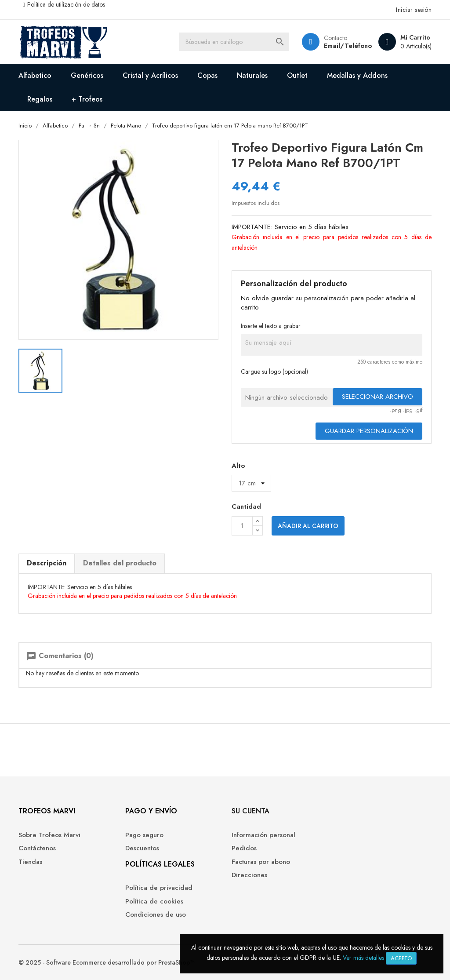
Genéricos (87, 75)
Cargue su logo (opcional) (274, 372)
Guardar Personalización (369, 431)
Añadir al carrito (308, 526)
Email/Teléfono (348, 46)
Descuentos (142, 848)
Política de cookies (154, 902)
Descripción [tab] (47, 563)
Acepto (401, 958)
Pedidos (244, 848)
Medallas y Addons (357, 75)
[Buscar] (234, 42)
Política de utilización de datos (66, 4)
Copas (207, 75)
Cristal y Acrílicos (150, 75)
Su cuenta (250, 811)
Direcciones (249, 875)
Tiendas (30, 862)
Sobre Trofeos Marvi (49, 835)
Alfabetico (35, 75)
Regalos (40, 99)
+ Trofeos (87, 99)
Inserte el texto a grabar (271, 326)
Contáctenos (37, 848)
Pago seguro (144, 835)
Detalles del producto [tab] (120, 563)
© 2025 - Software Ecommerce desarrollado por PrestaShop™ (107, 962)
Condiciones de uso (156, 915)
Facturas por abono (261, 862)
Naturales (252, 75)
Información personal (263, 835)
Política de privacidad (159, 888)
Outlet (297, 75)
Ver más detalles (363, 958)
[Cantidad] (242, 526)
